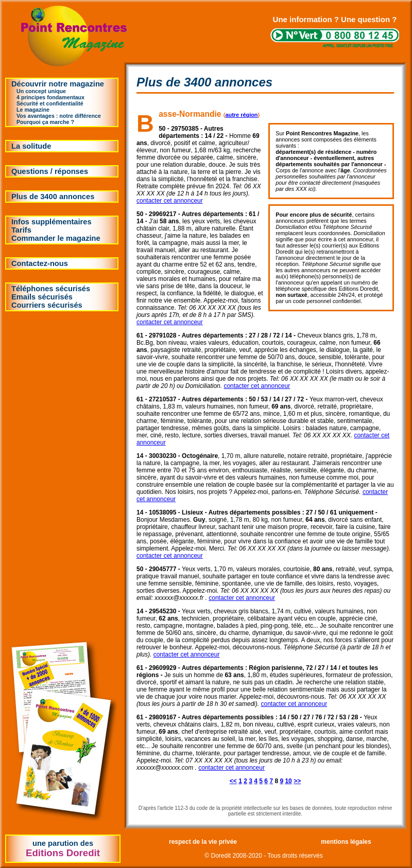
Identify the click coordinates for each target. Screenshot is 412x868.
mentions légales (346, 842)
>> (297, 781)
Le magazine (33, 110)
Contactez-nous (40, 263)
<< (233, 781)
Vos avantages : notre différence (59, 116)
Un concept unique (41, 91)
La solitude (31, 146)
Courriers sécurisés (47, 305)
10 (288, 781)
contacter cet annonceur (170, 201)
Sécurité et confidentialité (50, 103)
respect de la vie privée (203, 842)
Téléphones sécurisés (51, 289)
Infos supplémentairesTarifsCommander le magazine (56, 230)
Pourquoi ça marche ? (45, 122)
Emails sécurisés (42, 297)
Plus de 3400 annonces (53, 197)
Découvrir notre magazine (58, 84)
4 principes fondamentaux (50, 97)
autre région (241, 115)
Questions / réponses (50, 171)
